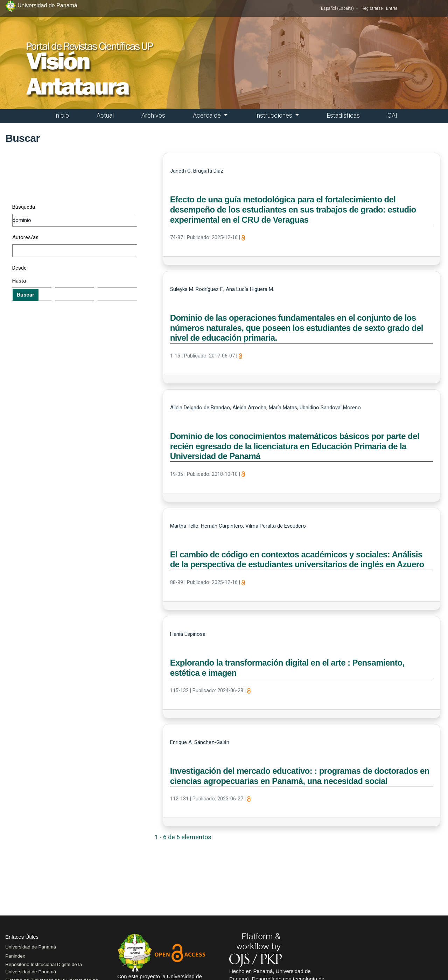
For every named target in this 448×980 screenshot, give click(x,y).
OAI (392, 115)
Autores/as (25, 237)
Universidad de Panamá (31, 947)
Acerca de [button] (208, 115)
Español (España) (339, 8)
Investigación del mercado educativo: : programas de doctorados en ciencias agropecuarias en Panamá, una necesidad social (300, 776)
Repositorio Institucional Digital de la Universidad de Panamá (44, 968)
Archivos (153, 115)
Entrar (392, 8)
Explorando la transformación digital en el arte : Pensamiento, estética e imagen (287, 668)
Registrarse (372, 8)
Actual (105, 115)
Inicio (62, 115)
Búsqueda (24, 207)
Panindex (15, 956)
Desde (19, 268)
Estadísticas (343, 115)
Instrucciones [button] (274, 115)
